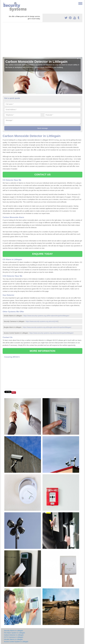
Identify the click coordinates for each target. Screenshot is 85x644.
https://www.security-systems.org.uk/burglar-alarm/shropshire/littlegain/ (47, 327)
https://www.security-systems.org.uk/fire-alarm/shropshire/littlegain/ (46, 316)
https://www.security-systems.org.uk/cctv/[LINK (42, 321)
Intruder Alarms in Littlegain (13, 639)
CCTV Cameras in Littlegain (14, 637)
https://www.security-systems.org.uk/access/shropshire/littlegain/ (51, 333)
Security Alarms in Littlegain (14, 631)
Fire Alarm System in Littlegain (14, 633)
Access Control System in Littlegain (16, 642)
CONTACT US (42, 175)
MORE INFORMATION (42, 351)
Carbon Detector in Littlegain (14, 635)
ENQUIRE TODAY (42, 254)
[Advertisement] (42, 40)
